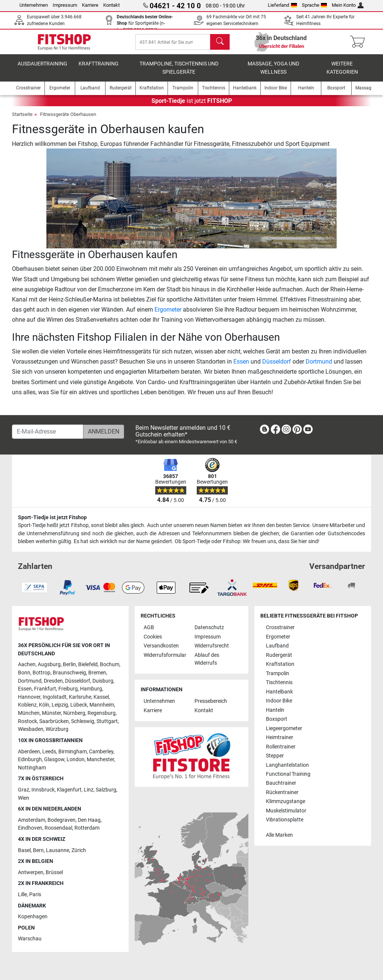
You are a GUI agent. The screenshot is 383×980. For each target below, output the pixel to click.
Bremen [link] (97, 673)
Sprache (315, 5)
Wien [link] (24, 798)
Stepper (275, 756)
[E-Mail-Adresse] (48, 432)
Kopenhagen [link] (33, 917)
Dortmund (319, 367)
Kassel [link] (101, 697)
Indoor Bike (279, 701)
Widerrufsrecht (212, 646)
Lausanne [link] (58, 850)
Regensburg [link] (102, 713)
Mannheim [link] (102, 705)
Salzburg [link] (106, 790)
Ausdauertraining (42, 69)
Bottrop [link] (42, 673)
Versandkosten (161, 646)
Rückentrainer (282, 792)
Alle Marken (279, 835)
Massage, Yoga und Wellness (273, 73)
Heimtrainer (280, 737)
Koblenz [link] (27, 705)
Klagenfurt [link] (69, 790)
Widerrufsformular (165, 655)
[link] (264, 431)
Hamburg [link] (91, 689)
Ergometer (168, 315)
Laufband (277, 646)
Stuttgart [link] (107, 721)
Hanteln (275, 710)
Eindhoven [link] (30, 828)
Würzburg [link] (57, 729)
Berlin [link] (69, 664)
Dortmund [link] (30, 681)
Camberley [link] (101, 752)
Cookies (153, 637)
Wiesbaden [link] (31, 729)
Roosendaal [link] (58, 828)
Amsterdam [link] (32, 820)
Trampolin (278, 673)
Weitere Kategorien (342, 73)
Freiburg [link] (68, 689)
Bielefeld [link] (88, 664)
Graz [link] (24, 790)
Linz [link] (89, 790)
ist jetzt (192, 106)
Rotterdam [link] (87, 828)
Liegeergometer (284, 728)
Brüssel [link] (54, 872)
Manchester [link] (100, 759)
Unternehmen (34, 5)
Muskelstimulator (286, 811)
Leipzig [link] (60, 705)
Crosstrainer (280, 627)
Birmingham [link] (73, 752)
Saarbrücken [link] (54, 721)
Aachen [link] (27, 664)
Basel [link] (24, 850)
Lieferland (282, 5)
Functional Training (288, 774)
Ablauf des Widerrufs (207, 659)
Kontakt (111, 5)
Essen (241, 367)
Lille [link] (22, 895)
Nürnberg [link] (74, 713)
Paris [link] (35, 895)
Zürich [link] (79, 850)
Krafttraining (99, 69)
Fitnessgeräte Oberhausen (68, 120)
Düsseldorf (277, 367)
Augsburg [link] (49, 664)
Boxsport (277, 719)
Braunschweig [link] (69, 673)
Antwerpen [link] (31, 872)
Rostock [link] (27, 721)
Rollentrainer (281, 747)
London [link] (76, 759)
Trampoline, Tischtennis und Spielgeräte (179, 73)
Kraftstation (280, 664)
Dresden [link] (53, 681)
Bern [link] (38, 850)
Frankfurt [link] (45, 689)
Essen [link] (25, 689)
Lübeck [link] (79, 705)
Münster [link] (51, 713)
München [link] (29, 713)
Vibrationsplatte (285, 820)
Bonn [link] (24, 673)
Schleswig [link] (83, 721)
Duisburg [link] (103, 681)
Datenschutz (209, 627)
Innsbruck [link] (43, 790)
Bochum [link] (110, 664)
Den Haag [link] (89, 820)
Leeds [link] (49, 752)
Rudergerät (279, 655)
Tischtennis (279, 682)
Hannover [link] (29, 697)
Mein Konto (348, 5)
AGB (149, 627)
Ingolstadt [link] (55, 697)
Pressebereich (211, 701)
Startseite (22, 120)
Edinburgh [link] (30, 759)
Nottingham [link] (32, 768)
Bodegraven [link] (62, 820)
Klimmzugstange (286, 801)
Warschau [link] (30, 939)
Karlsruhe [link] (80, 697)
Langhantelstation (287, 765)
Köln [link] (44, 705)
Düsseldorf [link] (78, 681)
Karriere (90, 5)
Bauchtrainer (281, 783)
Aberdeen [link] (29, 752)
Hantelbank (279, 692)
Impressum (65, 5)
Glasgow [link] (54, 759)
